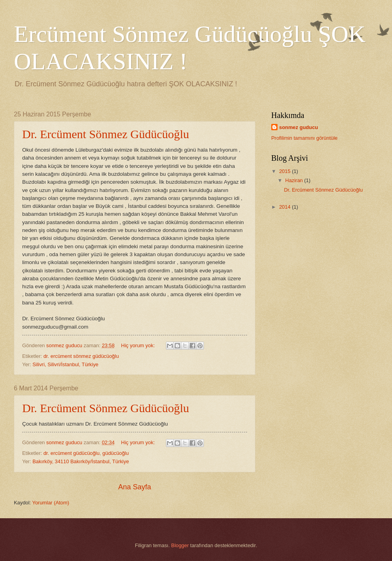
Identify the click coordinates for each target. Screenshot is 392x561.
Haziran (295, 180)
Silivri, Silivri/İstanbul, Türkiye (65, 364)
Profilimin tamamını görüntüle (304, 138)
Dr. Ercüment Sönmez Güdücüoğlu (106, 134)
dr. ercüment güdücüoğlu (72, 453)
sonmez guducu (299, 127)
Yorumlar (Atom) (50, 503)
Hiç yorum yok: (139, 345)
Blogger (180, 545)
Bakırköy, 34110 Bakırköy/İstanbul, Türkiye (81, 461)
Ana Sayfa (134, 487)
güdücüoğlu (116, 453)
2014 (285, 207)
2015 (285, 171)
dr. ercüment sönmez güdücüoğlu (81, 356)
